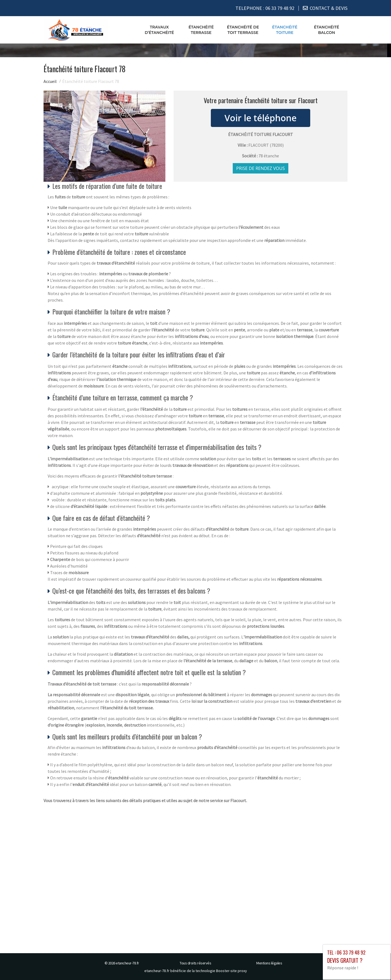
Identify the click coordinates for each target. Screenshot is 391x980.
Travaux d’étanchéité (159, 30)
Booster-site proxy (232, 971)
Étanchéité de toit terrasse (243, 30)
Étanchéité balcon (327, 30)
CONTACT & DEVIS (329, 8)
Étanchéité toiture (285, 30)
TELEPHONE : (265, 8)
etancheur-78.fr (127, 963)
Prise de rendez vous (261, 168)
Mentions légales (269, 963)
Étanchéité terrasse (201, 30)
